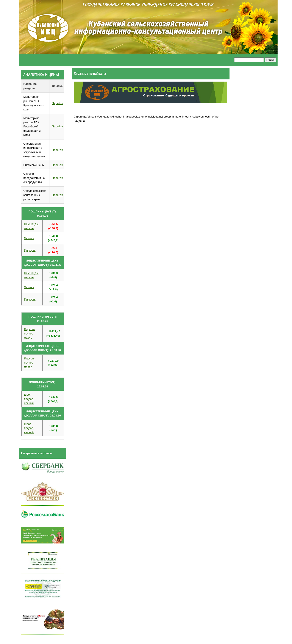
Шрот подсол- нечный (29, 399)
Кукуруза (30, 250)
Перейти (58, 103)
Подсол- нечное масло (29, 333)
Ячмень (29, 238)
